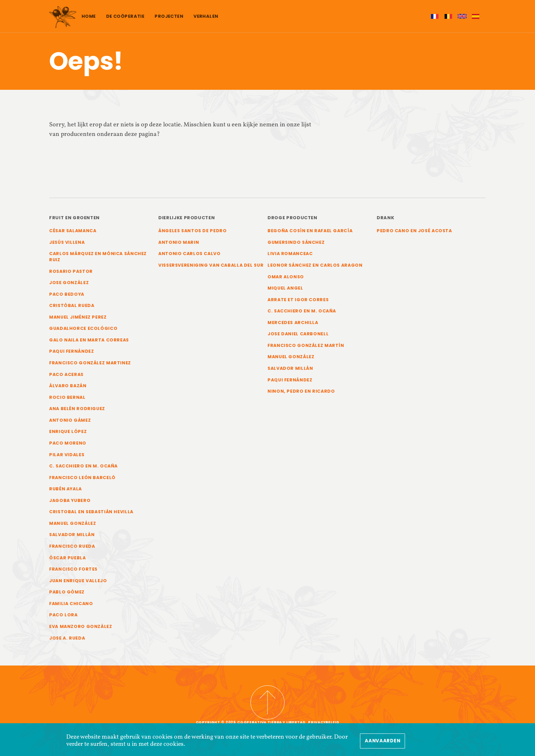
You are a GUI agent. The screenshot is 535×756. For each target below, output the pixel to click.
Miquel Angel (285, 288)
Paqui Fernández (72, 353)
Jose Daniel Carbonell (298, 335)
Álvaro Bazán (68, 387)
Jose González (69, 283)
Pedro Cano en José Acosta (415, 231)
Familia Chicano (71, 607)
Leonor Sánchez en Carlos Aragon (315, 265)
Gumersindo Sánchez (296, 242)
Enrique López (68, 433)
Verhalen (206, 16)
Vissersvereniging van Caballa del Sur (206, 269)
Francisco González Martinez (90, 364)
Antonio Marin (179, 242)
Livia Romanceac (290, 254)
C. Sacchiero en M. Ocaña (84, 468)
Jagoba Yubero (70, 503)
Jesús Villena (67, 242)
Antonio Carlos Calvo (190, 254)
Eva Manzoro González (81, 630)
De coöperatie (125, 16)
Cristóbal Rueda (72, 306)
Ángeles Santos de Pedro (193, 231)
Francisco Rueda (73, 549)
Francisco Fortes (74, 572)
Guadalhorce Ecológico (83, 329)
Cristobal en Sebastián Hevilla (92, 514)
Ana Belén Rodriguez (77, 410)
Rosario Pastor (71, 272)
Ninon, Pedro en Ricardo (301, 393)
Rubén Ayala (66, 491)
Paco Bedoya (67, 295)
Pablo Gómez (67, 595)
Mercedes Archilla (293, 323)
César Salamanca (73, 231)
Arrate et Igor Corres (298, 300)
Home (89, 16)
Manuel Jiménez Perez (78, 318)
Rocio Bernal (67, 399)
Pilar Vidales (67, 456)
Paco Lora (63, 618)
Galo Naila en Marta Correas (89, 341)
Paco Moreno (68, 445)
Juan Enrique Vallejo (78, 583)
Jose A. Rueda (67, 641)
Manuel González (73, 526)
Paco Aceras (67, 375)
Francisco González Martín (306, 346)
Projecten (169, 16)
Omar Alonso (286, 277)
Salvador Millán (72, 537)
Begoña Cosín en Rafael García (310, 231)
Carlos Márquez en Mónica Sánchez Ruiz (98, 257)
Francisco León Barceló (83, 480)
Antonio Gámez (70, 422)
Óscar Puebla (68, 561)
